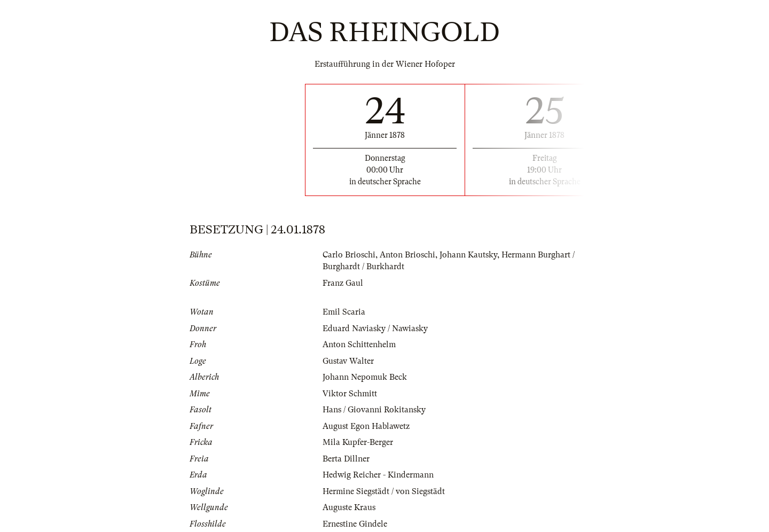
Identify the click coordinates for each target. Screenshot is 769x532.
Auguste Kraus (349, 507)
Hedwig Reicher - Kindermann (378, 475)
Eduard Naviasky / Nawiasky (375, 328)
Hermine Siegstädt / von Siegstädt (384, 491)
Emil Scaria (344, 312)
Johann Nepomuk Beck (365, 377)
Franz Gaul (343, 283)
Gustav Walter (348, 361)
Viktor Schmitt (350, 394)
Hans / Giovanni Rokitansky (374, 410)
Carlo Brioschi (349, 255)
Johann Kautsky (468, 255)
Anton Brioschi (407, 255)
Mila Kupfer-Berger (358, 442)
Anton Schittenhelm (359, 345)
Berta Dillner (346, 459)
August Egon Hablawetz (366, 426)
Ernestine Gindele (355, 524)
